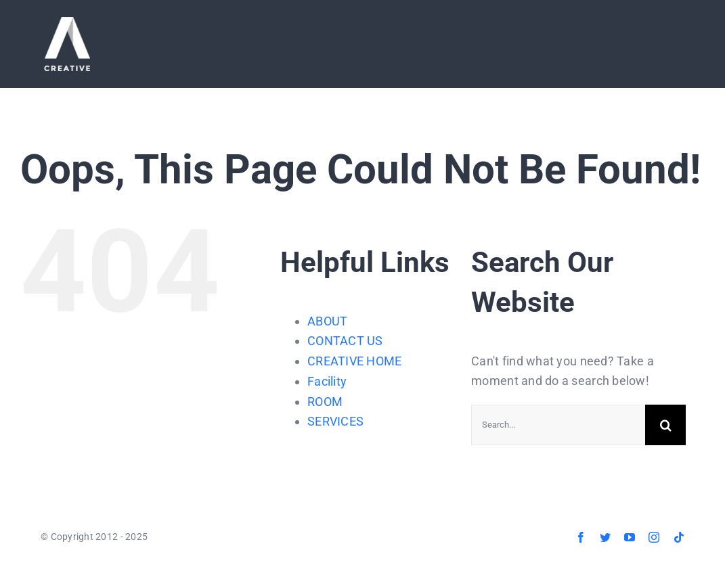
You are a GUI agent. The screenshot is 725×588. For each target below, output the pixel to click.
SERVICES (335, 421)
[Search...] (558, 425)
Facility (327, 381)
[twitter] (605, 537)
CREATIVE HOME (355, 361)
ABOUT (327, 321)
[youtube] (630, 537)
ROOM (325, 402)
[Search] (665, 425)
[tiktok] (679, 537)
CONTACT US (345, 341)
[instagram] (654, 537)
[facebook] (581, 537)
